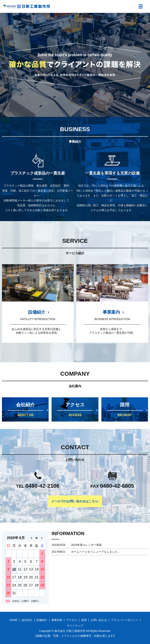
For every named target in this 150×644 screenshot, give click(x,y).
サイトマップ (75, 626)
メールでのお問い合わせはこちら (75, 501)
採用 (84, 620)
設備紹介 (37, 312)
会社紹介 (27, 620)
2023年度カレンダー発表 (86, 545)
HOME (13, 620)
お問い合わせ (99, 620)
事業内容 (57, 620)
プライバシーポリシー (125, 620)
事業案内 (111, 312)
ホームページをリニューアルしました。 (96, 552)
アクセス (72, 620)
